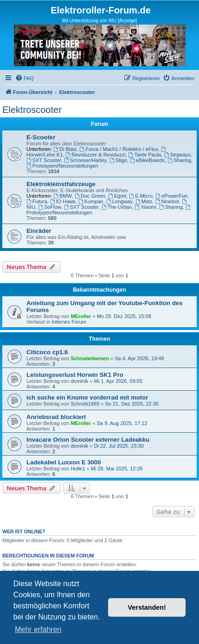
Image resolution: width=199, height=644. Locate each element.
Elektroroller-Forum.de (101, 10)
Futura (37, 201)
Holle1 (78, 469)
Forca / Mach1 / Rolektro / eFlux (119, 149)
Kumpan (91, 201)
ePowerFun (171, 196)
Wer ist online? (24, 531)
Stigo (118, 160)
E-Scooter (41, 137)
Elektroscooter (32, 110)
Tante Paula (145, 155)
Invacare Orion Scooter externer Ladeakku (88, 440)
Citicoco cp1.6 (47, 352)
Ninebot (167, 201)
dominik (79, 381)
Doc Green (90, 196)
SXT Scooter (44, 160)
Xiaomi (145, 207)
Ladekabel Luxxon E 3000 (64, 462)
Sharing (179, 160)
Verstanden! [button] (147, 607)
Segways (177, 155)
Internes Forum (69, 322)
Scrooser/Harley (85, 160)
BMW (63, 196)
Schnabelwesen (90, 358)
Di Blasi (65, 149)
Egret (117, 196)
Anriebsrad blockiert (56, 417)
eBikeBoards (147, 160)
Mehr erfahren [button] (38, 629)
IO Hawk (63, 201)
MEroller (81, 316)
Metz (144, 201)
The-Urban (117, 207)
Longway (119, 201)
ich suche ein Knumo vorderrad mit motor (87, 397)
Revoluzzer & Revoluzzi (95, 155)
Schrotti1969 (85, 404)
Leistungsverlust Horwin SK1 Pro (75, 375)
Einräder (39, 231)
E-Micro (141, 196)
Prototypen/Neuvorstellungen (62, 166)
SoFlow (50, 207)
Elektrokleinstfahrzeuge (61, 184)
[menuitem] (25, 78)
